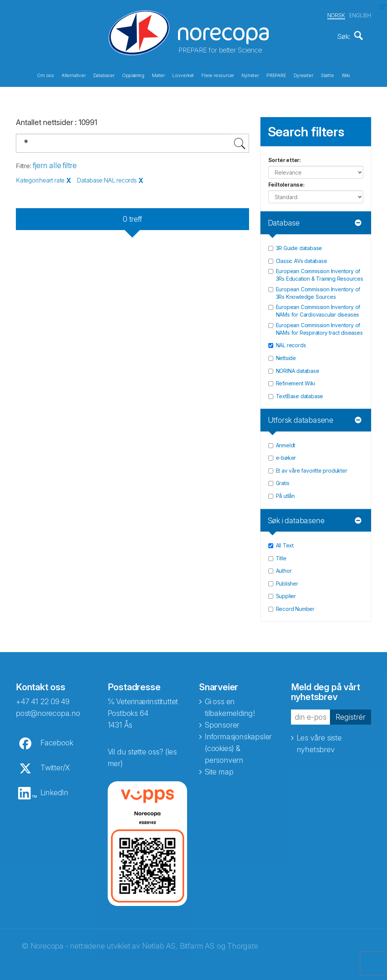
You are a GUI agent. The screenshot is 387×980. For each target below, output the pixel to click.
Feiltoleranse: (286, 182)
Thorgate (242, 943)
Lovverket (183, 75)
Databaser (104, 75)
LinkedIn (54, 790)
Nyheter (250, 75)
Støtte (327, 75)
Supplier (286, 594)
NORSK (336, 15)
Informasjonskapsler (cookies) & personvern (238, 746)
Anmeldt (286, 443)
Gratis (283, 481)
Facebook (57, 740)
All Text (285, 543)
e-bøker (286, 455)
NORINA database (298, 368)
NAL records (291, 343)
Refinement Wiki (296, 381)
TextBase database (300, 393)
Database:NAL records (107, 178)
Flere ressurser (218, 75)
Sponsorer (222, 722)
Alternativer (74, 75)
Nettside (286, 355)
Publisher (287, 581)
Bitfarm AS (197, 943)
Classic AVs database (302, 258)
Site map (219, 769)
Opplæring (133, 75)
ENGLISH (360, 15)
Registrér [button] (351, 714)
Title (281, 556)
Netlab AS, (160, 943)
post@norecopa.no (48, 711)
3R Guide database (299, 245)
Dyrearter (303, 75)
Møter (158, 75)
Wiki (346, 75)
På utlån (285, 493)
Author (284, 568)
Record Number (295, 606)
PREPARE (276, 75)
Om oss (46, 75)
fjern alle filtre (55, 163)
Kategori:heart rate (40, 178)
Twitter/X (55, 765)
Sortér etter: (285, 158)
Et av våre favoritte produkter (312, 468)
